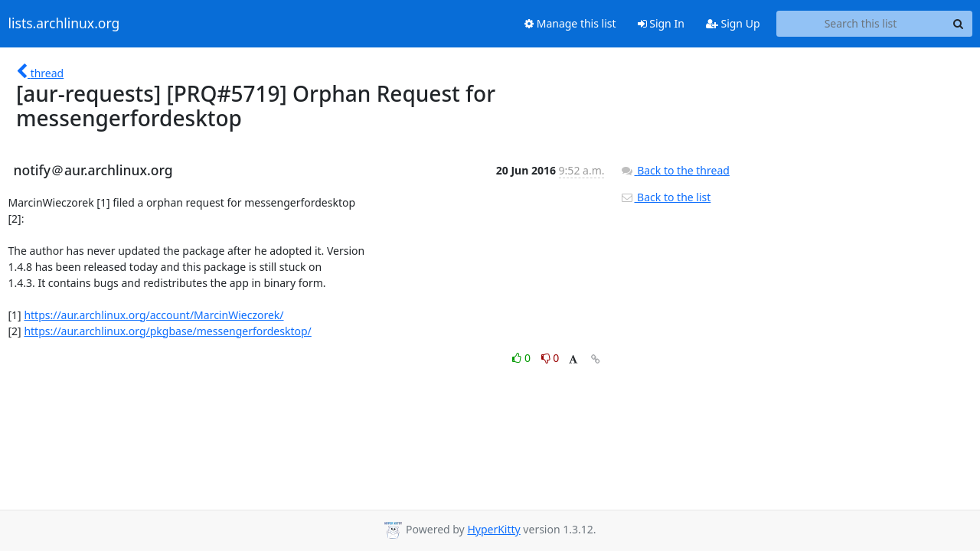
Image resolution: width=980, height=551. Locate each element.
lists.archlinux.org (64, 24)
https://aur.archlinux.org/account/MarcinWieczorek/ (154, 315)
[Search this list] (861, 24)
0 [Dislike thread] (550, 358)
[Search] (959, 24)
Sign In (661, 23)
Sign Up (733, 23)
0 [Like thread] (523, 358)
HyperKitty (493, 529)
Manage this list (570, 23)
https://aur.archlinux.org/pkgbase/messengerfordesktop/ (167, 331)
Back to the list (665, 197)
